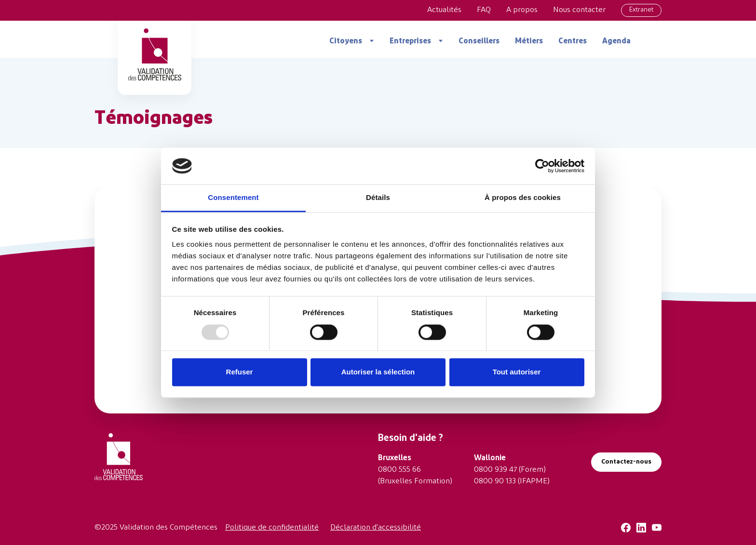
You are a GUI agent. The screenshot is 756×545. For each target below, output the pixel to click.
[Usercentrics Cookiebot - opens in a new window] (542, 166)
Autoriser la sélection (378, 372)
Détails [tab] (378, 198)
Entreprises (410, 41)
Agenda (616, 41)
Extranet (641, 10)
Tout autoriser (517, 372)
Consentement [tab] (233, 198)
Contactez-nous (626, 462)
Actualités (444, 10)
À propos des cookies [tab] (523, 198)
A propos (522, 10)
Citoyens (346, 41)
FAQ (484, 10)
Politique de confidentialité (272, 528)
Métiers (529, 41)
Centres (573, 41)
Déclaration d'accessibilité (376, 528)
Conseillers (479, 41)
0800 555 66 (399, 470)
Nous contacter (579, 10)
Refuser (240, 372)
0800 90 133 (495, 481)
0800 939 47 (495, 470)
